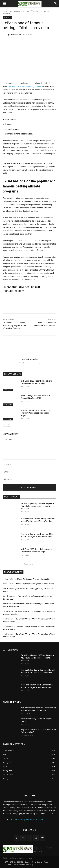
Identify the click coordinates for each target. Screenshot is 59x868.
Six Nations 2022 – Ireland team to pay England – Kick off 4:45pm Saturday (14, 326)
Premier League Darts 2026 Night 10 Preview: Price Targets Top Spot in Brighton (36, 413)
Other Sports (14, 11)
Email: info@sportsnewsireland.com (28, 819)
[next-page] (9, 425)
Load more (30, 564)
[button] (5, 4)
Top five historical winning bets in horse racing (35, 584)
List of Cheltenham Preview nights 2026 (33, 579)
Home (5, 11)
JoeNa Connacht (15, 35)
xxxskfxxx (7, 604)
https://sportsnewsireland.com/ (30, 363)
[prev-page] (4, 425)
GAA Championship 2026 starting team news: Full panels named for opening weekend (37, 506)
